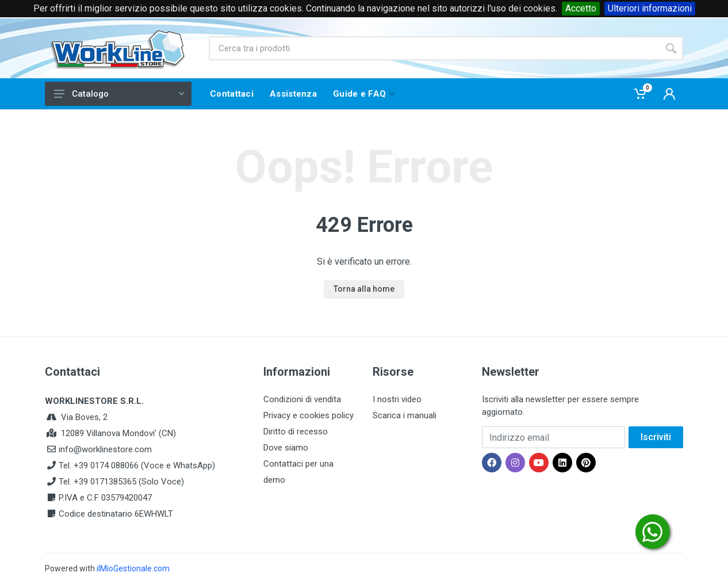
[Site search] (434, 48)
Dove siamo (286, 448)
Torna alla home (364, 289)
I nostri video (397, 399)
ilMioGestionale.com (133, 568)
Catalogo (119, 94)
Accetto (581, 8)
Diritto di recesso (296, 432)
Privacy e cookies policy (309, 415)
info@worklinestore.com (105, 449)
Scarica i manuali (405, 415)
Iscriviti (656, 437)
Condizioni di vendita (302, 399)
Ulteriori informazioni (650, 8)
